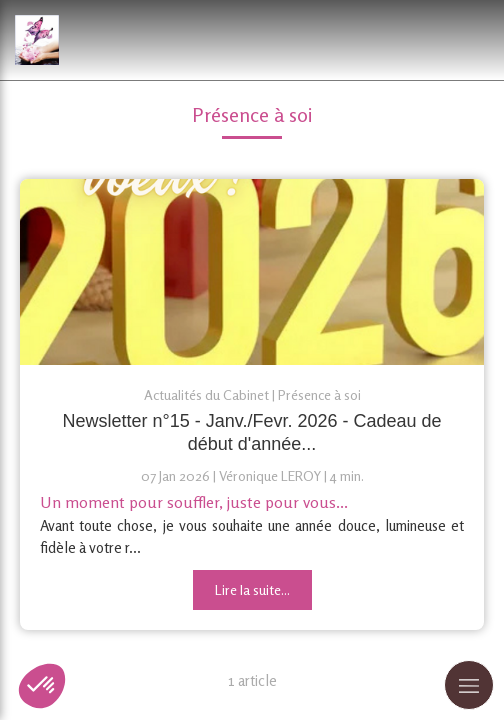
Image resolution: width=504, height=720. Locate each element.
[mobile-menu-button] (469, 685)
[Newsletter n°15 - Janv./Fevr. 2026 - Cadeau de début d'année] (252, 272)
